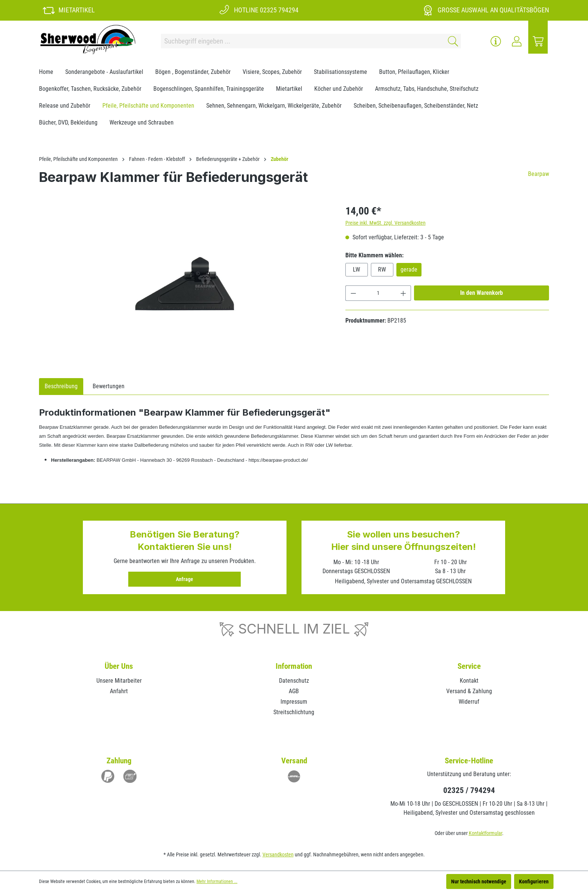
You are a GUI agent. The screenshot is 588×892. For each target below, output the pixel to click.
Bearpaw (538, 174)
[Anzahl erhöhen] (403, 293)
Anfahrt (119, 691)
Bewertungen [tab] (109, 386)
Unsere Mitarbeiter (119, 681)
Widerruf (469, 702)
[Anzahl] (378, 293)
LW (356, 270)
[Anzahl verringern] (353, 293)
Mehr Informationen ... (217, 881)
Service (469, 666)
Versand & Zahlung (469, 691)
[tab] (61, 386)
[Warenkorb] (538, 41)
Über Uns (119, 666)
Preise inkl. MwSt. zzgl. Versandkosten (385, 223)
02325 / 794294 (469, 790)
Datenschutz (294, 681)
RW (382, 270)
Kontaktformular (485, 833)
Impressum (294, 702)
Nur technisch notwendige (479, 881)
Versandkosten (278, 854)
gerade (409, 270)
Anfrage (184, 579)
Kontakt (469, 681)
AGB (294, 691)
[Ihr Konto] (517, 41)
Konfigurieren (534, 881)
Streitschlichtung (294, 712)
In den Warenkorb (481, 293)
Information (294, 666)
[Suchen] (452, 41)
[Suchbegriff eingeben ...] (302, 41)
